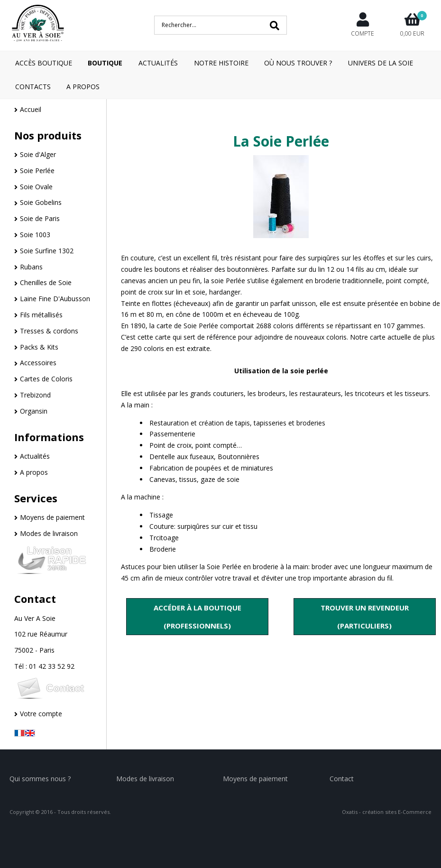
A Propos (83, 87)
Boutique (105, 63)
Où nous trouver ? (298, 63)
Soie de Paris (40, 218)
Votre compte (41, 714)
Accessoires (38, 363)
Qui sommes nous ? (40, 779)
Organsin (34, 411)
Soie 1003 (35, 235)
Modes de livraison (49, 533)
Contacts (33, 87)
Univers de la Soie (381, 63)
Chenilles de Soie (46, 282)
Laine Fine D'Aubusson (55, 299)
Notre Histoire (221, 63)
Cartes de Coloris (46, 379)
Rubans (31, 267)
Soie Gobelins (41, 202)
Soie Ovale (36, 187)
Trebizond (35, 395)
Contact (35, 599)
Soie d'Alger (38, 154)
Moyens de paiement (52, 517)
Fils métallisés (41, 315)
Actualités (158, 63)
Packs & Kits (39, 347)
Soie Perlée (37, 171)
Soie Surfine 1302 (47, 251)
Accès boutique (44, 63)
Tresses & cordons (49, 331)
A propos (34, 472)
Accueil (31, 109)
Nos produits (48, 135)
